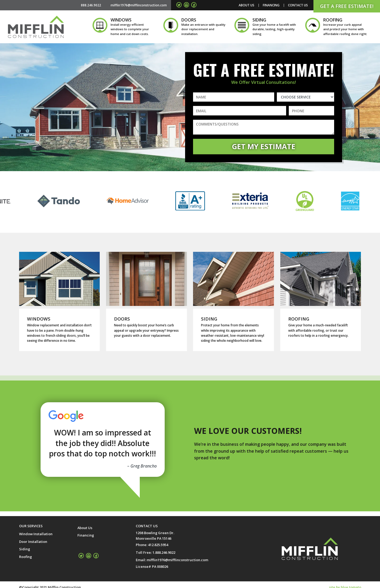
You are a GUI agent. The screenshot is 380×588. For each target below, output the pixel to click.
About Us (246, 5)
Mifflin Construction (36, 27)
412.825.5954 (158, 545)
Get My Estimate (264, 146)
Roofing (25, 557)
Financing (271, 5)
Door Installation (33, 542)
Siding (25, 549)
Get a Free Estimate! (347, 6)
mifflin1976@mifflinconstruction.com (177, 560)
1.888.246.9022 (164, 552)
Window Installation (36, 534)
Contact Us (298, 5)
